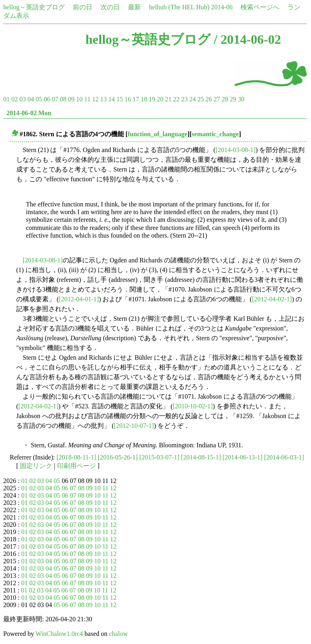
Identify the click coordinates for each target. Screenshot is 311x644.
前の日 (83, 7)
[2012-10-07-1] (134, 426)
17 (136, 99)
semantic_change (215, 134)
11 (87, 99)
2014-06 (222, 7)
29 (233, 99)
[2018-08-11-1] (77, 457)
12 (95, 99)
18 (144, 99)
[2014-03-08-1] (235, 150)
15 (119, 99)
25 (200, 99)
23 (184, 99)
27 (217, 99)
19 (152, 99)
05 (39, 99)
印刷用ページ (77, 466)
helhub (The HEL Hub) (179, 7)
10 (79, 99)
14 (111, 99)
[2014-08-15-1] (201, 457)
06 (47, 99)
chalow (118, 634)
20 (160, 99)
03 (23, 99)
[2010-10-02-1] (193, 406)
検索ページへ (260, 7)
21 (168, 99)
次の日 (110, 7)
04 (31, 99)
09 (71, 99)
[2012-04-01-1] (79, 299)
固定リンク (36, 466)
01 (6, 99)
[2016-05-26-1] (118, 457)
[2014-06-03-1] (284, 457)
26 (209, 99)
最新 (134, 7)
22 (176, 99)
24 (192, 99)
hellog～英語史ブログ (34, 7)
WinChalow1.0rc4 (59, 634)
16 (128, 99)
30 (241, 99)
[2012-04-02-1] (272, 299)
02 (15, 99)
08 (63, 99)
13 (103, 99)
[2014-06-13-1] (242, 457)
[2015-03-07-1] (159, 457)
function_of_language (158, 134)
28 (225, 99)
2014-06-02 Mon (29, 113)
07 (55, 99)
